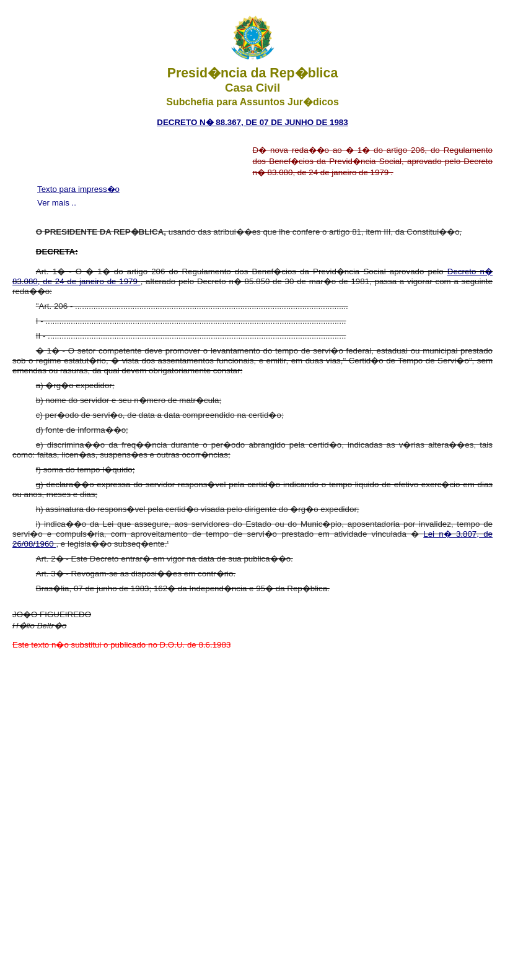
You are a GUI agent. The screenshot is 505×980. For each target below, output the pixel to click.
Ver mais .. (57, 203)
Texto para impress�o (78, 189)
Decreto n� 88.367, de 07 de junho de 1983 (252, 122)
